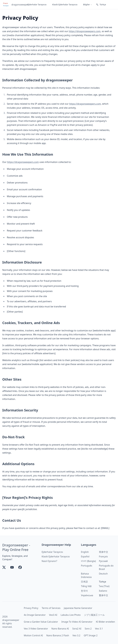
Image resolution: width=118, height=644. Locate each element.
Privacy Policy (31, 608)
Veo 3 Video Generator (36, 629)
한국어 (84, 591)
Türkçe (101, 4)
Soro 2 (88, 629)
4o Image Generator (35, 615)
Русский (103, 561)
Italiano (103, 591)
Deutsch (103, 574)
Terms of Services (51, 608)
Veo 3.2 (76, 635)
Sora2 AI (77, 629)
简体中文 (104, 552)
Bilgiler (88, 4)
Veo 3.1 (99, 629)
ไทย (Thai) (104, 586)
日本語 (84, 582)
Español (85, 556)
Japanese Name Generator (78, 608)
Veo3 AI (53, 615)
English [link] (85, 552)
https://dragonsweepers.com (85, 31)
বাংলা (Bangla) (88, 561)
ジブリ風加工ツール (94, 615)
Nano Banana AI (60, 629)
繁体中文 (104, 595)
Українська (87, 595)
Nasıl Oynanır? (49, 561)
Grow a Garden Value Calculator (41, 622)
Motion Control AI (33, 635)
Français (103, 556)
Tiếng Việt (86, 586)
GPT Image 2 (91, 635)
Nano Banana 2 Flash (58, 635)
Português (86, 566)
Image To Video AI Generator (77, 622)
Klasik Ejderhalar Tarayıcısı (65, 4)
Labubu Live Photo (71, 615)
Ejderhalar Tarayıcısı (37, 4)
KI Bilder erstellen (105, 622)
